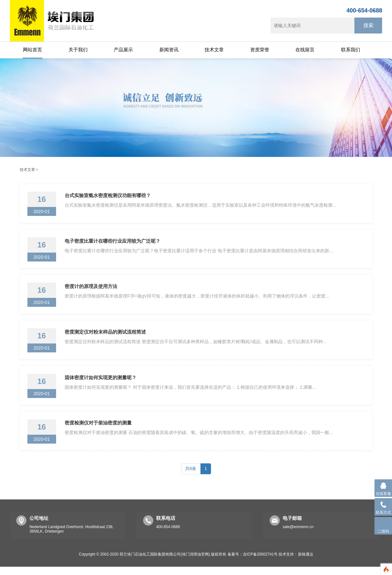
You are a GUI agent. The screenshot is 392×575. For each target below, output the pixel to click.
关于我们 (78, 50)
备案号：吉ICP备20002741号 (253, 563)
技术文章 (214, 50)
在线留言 (305, 50)
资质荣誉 (260, 50)
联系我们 (351, 50)
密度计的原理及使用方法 (92, 290)
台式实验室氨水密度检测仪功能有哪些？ (109, 196)
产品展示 (123, 50)
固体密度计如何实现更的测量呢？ (102, 383)
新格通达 (306, 563)
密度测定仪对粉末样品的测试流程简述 (106, 337)
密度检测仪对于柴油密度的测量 (99, 430)
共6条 (191, 477)
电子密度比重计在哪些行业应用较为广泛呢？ (113, 243)
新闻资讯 (169, 50)
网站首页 (33, 50)
